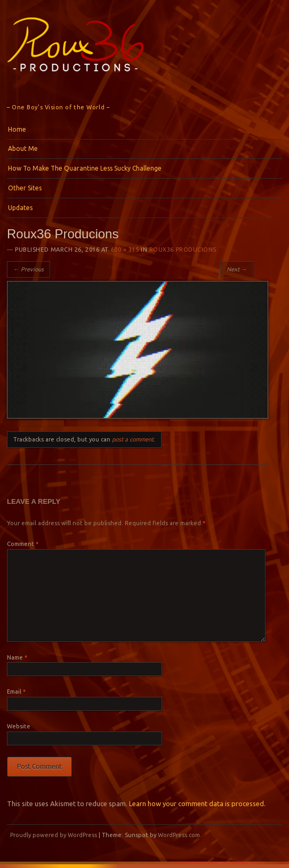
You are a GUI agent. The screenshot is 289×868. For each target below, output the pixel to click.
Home (17, 129)
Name (17, 657)
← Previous (29, 269)
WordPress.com (179, 835)
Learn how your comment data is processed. (197, 803)
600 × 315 (125, 250)
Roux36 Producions (183, 250)
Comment (23, 544)
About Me (23, 148)
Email (16, 692)
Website (19, 726)
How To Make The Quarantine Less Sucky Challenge (85, 168)
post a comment (133, 439)
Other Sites (25, 188)
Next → (237, 269)
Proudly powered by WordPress (54, 835)
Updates (20, 208)
